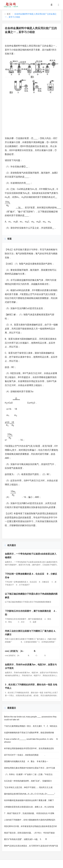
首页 (8, 14)
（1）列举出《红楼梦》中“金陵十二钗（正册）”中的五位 (28, 774)
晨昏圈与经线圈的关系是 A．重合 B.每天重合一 (26, 761)
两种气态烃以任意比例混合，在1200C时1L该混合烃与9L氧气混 (31, 846)
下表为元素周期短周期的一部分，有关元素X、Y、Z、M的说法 (31, 726)
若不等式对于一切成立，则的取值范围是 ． (25, 755)
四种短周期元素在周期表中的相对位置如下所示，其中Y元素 (30, 768)
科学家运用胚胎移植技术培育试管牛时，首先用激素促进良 (29, 748)
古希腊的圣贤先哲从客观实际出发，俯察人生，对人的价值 (29, 807)
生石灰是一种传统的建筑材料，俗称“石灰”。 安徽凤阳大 (28, 781)
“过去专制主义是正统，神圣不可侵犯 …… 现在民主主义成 (28, 787)
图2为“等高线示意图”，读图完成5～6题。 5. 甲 (26, 839)
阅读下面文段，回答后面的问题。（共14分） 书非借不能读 (29, 833)
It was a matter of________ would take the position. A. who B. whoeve (31, 740)
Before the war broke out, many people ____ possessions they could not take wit (30, 718)
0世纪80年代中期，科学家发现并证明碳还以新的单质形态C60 (30, 826)
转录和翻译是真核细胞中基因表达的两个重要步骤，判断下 (29, 800)
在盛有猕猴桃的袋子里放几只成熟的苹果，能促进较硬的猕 (29, 733)
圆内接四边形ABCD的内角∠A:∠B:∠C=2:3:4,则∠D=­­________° (30, 794)
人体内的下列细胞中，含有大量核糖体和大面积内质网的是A (30, 820)
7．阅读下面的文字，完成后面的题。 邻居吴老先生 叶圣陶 (29, 813)
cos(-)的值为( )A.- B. (23, 651)
